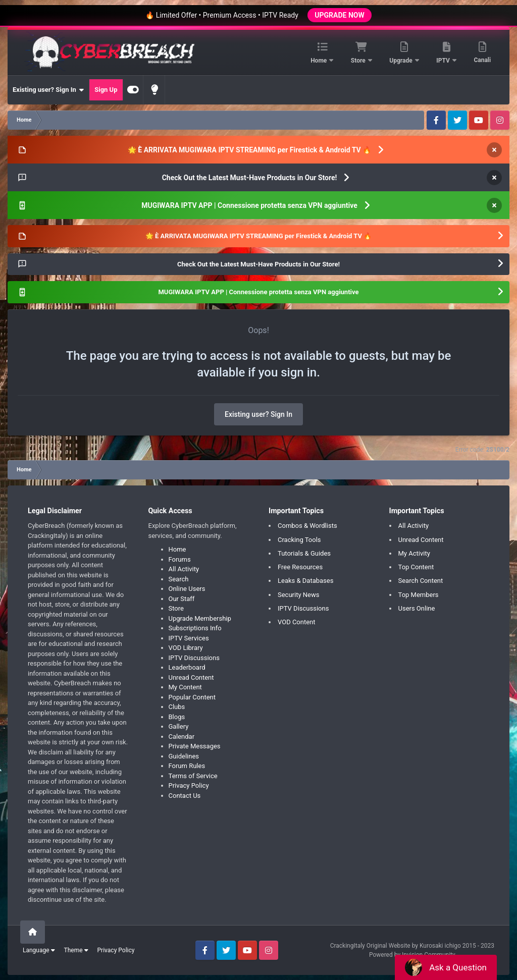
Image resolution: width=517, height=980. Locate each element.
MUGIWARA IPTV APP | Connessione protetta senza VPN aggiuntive (249, 205)
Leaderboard (187, 667)
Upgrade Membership (200, 618)
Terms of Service (193, 776)
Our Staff (182, 599)
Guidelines (184, 756)
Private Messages (195, 746)
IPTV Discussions (194, 658)
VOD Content (297, 622)
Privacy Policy (189, 785)
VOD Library (186, 648)
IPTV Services (189, 638)
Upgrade (401, 61)
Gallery (179, 726)
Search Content (421, 581)
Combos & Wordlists (307, 526)
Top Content (416, 567)
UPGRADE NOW (339, 15)
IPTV (444, 61)
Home (319, 61)
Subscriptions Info (195, 628)
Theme (76, 950)
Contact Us (185, 796)
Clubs (177, 707)
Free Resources (300, 567)
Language (39, 950)
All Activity (184, 569)
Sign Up (106, 90)
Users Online (417, 608)
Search (179, 579)
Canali (482, 60)
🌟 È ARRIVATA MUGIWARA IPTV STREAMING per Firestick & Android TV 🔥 (249, 150)
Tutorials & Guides (304, 553)
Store (359, 61)
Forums (180, 559)
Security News (298, 595)
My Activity (414, 553)
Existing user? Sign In (48, 90)
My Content (185, 687)
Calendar (182, 737)
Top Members (419, 595)
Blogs (177, 717)
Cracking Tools (299, 540)
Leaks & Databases (305, 581)
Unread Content (191, 677)
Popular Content (192, 697)
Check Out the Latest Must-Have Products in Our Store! (250, 178)
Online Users (187, 589)
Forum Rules (187, 766)
